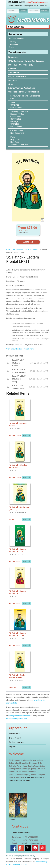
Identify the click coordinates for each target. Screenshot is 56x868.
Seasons (12, 69)
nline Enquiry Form (21, 833)
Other (11, 84)
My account (14, 734)
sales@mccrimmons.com (37, 2)
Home (12, 6)
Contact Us (43, 6)
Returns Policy (29, 856)
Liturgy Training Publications (22, 88)
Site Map (16, 864)
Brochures (13, 57)
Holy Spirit (15, 142)
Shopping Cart (28, 6)
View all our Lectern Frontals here (20, 349)
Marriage (14, 121)
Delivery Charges (14, 856)
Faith (13, 137)
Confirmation (16, 119)
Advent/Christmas (16, 39)
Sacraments (14, 73)
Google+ (24, 864)
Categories (11, 249)
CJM (12, 98)
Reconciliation (16, 126)
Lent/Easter (14, 44)
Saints (11, 47)
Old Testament (17, 130)
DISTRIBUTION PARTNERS (21, 65)
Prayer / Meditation (17, 76)
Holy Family (16, 140)
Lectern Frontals (31, 249)
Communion (16, 116)
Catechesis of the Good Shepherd (24, 92)
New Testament (17, 133)
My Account (18, 6)
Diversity (12, 42)
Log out (13, 747)
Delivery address (17, 742)
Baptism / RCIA (17, 114)
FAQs (36, 6)
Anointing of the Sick (19, 111)
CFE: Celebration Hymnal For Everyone (26, 61)
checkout (44, 10)
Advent (14, 102)
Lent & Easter (16, 107)
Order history (15, 738)
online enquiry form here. (17, 719)
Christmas (15, 105)
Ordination (15, 124)
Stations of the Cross (19, 145)
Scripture (13, 80)
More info (27, 435)
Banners (20, 249)
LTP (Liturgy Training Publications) (25, 96)
